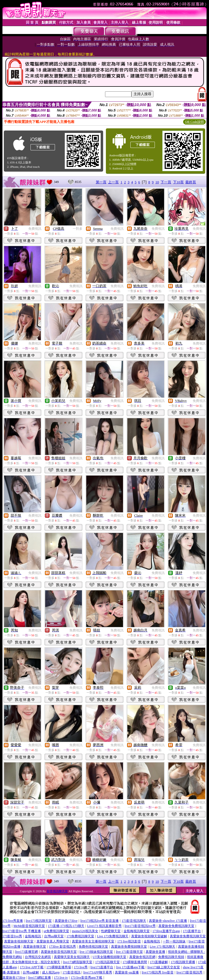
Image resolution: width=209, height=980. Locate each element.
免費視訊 (35, 229)
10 (157, 182)
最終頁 (191, 182)
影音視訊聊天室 (57, 891)
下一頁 (166, 182)
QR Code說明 (194, 122)
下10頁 (178, 182)
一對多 (78, 229)
